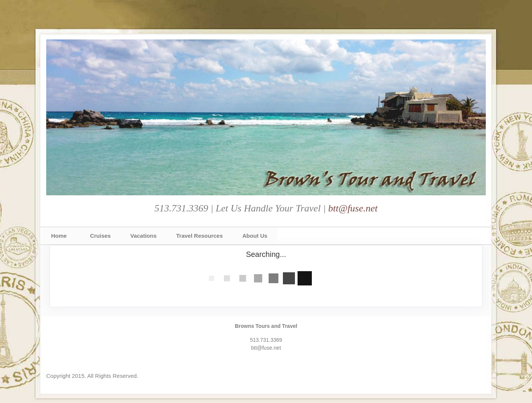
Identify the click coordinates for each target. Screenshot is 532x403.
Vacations (144, 236)
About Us (255, 236)
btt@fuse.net (353, 208)
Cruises (101, 236)
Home (59, 236)
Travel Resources (199, 236)
